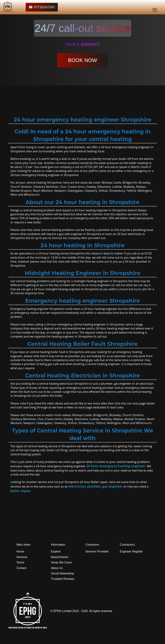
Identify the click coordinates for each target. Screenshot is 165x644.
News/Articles (60, 557)
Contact (21, 568)
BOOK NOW (83, 60)
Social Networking (62, 573)
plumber (94, 486)
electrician (77, 486)
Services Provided (97, 551)
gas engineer (113, 486)
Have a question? (82, 44)
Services (22, 557)
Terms (20, 562)
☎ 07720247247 (42, 7)
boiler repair (20, 491)
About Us (57, 568)
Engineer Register (131, 551)
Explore (56, 551)
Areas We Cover (61, 562)
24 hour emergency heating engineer (116, 466)
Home (20, 551)
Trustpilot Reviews (63, 579)
